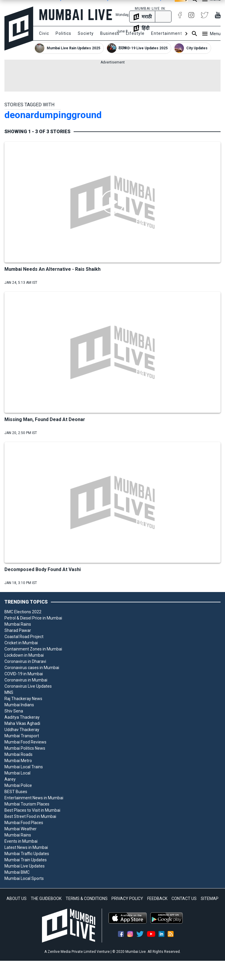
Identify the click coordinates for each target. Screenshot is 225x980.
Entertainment (167, 33)
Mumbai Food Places (24, 823)
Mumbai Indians (19, 705)
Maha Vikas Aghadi (22, 723)
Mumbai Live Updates (25, 866)
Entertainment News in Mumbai (34, 798)
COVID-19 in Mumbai (24, 674)
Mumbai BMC (17, 872)
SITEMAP (210, 899)
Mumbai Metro (18, 761)
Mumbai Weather (21, 829)
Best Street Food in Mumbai (30, 816)
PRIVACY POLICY (127, 899)
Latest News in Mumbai (26, 847)
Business (110, 33)
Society (86, 33)
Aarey (10, 779)
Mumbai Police (18, 785)
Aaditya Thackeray (22, 717)
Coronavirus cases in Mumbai (32, 668)
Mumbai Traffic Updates (27, 854)
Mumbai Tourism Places (27, 804)
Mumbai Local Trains (24, 767)
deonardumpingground (53, 115)
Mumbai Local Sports (24, 878)
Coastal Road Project (24, 637)
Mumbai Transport (22, 736)
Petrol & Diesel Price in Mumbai (33, 618)
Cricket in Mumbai (21, 643)
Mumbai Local (17, 773)
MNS (9, 692)
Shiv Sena (14, 711)
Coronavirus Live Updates (28, 686)
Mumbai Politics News (25, 748)
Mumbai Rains (18, 624)
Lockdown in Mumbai (24, 655)
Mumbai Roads (18, 754)
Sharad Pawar (18, 630)
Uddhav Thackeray (22, 730)
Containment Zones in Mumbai (33, 649)
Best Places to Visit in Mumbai (32, 810)
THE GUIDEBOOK (46, 899)
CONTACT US (184, 899)
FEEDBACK (157, 899)
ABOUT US (17, 899)
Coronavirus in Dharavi (25, 661)
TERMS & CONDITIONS (87, 899)
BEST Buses (16, 792)
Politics (63, 33)
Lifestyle (135, 33)
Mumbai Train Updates (26, 860)
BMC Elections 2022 (23, 612)
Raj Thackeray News (23, 699)
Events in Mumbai (21, 841)
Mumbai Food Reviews (25, 742)
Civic (44, 33)
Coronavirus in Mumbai (26, 680)
